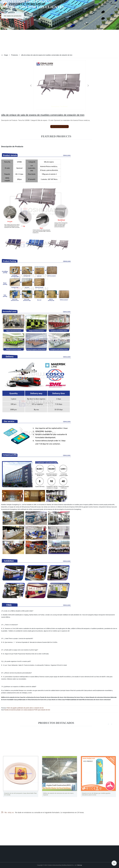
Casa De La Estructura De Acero (30, 697)
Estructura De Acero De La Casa (41, 700)
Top (114, 862)
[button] (99, 4)
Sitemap (80, 865)
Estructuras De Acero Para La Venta (78, 697)
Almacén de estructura (96, 697)
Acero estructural (105, 700)
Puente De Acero (45, 697)
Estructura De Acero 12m (59, 697)
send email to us (59, 127)
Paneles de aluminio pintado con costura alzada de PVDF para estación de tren (27, 710)
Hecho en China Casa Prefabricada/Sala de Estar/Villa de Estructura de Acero (76, 700)
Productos (15, 55)
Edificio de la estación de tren (10, 697)
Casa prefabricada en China (22, 700)
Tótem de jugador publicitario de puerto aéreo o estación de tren (25, 708)
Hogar (6, 55)
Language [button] (113, 4)
